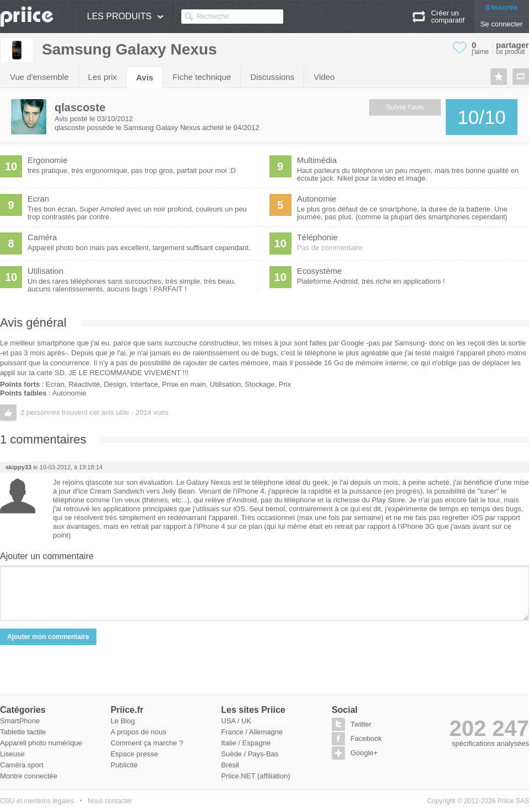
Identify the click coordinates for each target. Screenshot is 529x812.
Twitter (361, 724)
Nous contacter (110, 801)
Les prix (103, 77)
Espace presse (134, 754)
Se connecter (502, 24)
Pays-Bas (263, 754)
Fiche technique (202, 77)
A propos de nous (139, 732)
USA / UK (236, 721)
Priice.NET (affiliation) (255, 776)
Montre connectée (29, 776)
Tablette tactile (23, 732)
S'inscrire (502, 7)
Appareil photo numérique (41, 743)
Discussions (272, 77)
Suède (231, 754)
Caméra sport (22, 765)
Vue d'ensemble (39, 77)
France (232, 732)
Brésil (230, 765)
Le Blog (123, 721)
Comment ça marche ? (147, 743)
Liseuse (12, 754)
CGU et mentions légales (37, 801)
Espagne (257, 743)
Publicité (124, 765)
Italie (228, 743)
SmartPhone (20, 721)
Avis (145, 77)
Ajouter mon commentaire (48, 637)
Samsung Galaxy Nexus (129, 49)
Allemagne (266, 732)
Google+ (364, 753)
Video (324, 77)
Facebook (366, 738)
